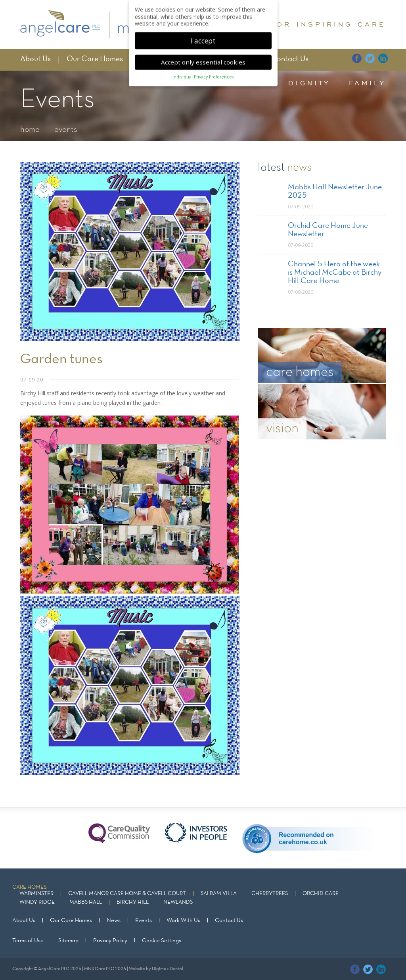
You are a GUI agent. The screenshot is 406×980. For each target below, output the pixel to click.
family (367, 83)
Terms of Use (28, 940)
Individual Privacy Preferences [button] (203, 75)
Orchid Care (321, 894)
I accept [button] (203, 39)
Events (144, 920)
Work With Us (183, 920)
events (66, 130)
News (114, 920)
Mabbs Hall (86, 902)
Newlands (178, 902)
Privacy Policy (110, 940)
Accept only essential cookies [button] (203, 60)
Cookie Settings (162, 940)
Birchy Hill (133, 902)
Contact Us (290, 59)
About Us (35, 59)
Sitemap (68, 940)
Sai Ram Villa (219, 894)
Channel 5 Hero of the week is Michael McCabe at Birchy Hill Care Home (335, 273)
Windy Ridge (37, 902)
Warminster (36, 894)
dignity (309, 83)
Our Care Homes (95, 59)
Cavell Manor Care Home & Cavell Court (127, 894)
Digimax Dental (168, 968)
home (30, 130)
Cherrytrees (270, 894)
